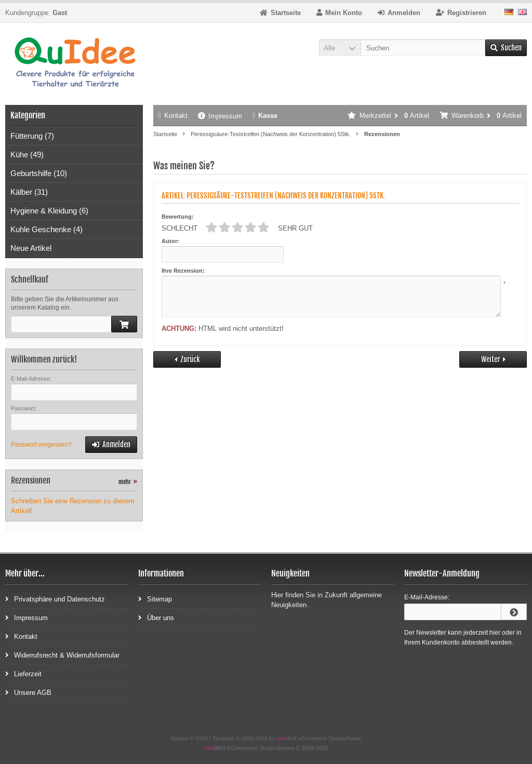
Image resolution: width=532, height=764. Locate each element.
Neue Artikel (31, 248)
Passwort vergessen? (41, 445)
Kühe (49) (27, 155)
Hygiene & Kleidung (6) (49, 211)
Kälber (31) (29, 192)
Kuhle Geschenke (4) (46, 229)
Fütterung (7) (32, 136)
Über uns (156, 617)
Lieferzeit (23, 673)
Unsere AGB (28, 692)
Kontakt (173, 116)
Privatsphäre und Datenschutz (55, 599)
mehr (128, 482)
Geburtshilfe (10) (39, 173)
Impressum (220, 116)
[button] (340, 48)
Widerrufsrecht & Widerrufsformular (62, 655)
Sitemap (155, 599)
